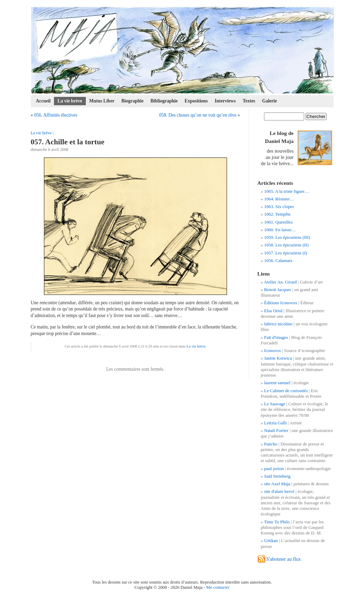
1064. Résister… (279, 199)
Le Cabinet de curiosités (286, 391)
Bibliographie (164, 101)
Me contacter (218, 587)
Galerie (270, 101)
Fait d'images (276, 337)
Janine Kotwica (278, 358)
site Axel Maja (277, 484)
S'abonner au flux (284, 559)
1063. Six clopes (279, 206)
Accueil (43, 101)
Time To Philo (277, 522)
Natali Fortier (276, 430)
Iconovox (272, 350)
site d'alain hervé (279, 491)
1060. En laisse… (280, 230)
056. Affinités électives (56, 115)
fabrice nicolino (278, 324)
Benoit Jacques (277, 290)
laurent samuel (277, 383)
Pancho (271, 444)
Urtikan (271, 540)
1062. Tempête (277, 214)
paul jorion (274, 468)
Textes (249, 101)
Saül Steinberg (277, 476)
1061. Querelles (278, 222)
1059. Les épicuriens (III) (287, 237)
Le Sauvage (275, 404)
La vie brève (70, 101)
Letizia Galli (275, 423)
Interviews (225, 101)
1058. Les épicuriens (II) (286, 245)
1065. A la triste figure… (286, 191)
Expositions (196, 101)
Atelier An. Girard (280, 282)
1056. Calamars (278, 260)
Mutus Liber (102, 101)
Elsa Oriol (273, 311)
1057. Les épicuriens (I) (285, 253)
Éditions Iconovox (281, 303)
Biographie (133, 101)
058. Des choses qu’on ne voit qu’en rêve (198, 115)
